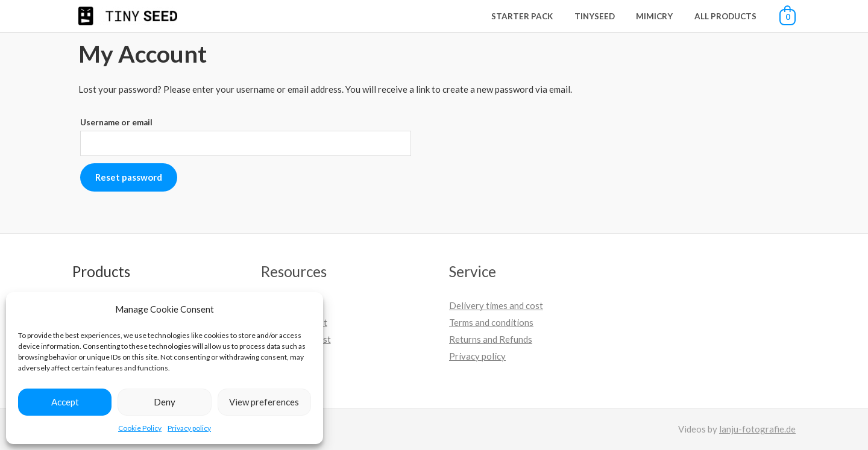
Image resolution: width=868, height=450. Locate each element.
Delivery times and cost (496, 305)
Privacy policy (189, 428)
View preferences (264, 402)
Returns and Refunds (491, 339)
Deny (165, 402)
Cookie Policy (140, 428)
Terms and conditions (491, 322)
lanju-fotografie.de (757, 429)
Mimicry (662, 16)
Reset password (129, 177)
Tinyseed (607, 16)
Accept (65, 402)
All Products (728, 16)
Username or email (116, 122)
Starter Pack (540, 16)
